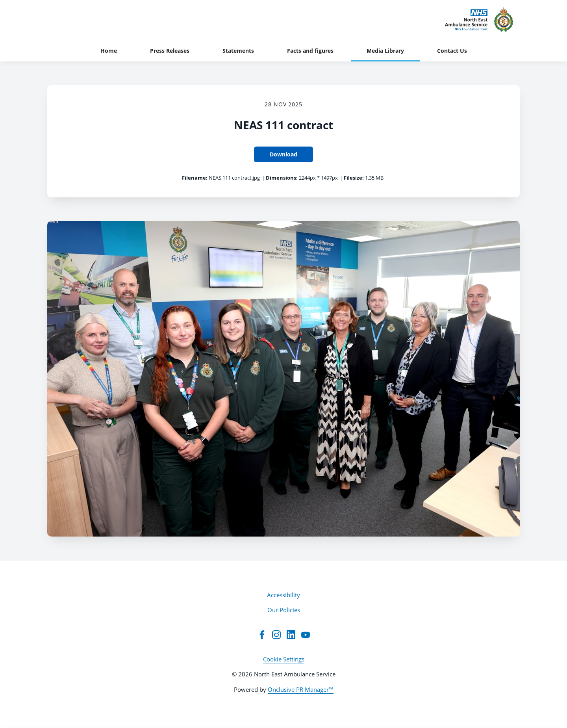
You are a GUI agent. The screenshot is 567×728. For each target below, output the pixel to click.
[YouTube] (306, 635)
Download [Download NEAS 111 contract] (283, 154)
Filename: (195, 178)
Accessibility (283, 595)
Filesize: (354, 178)
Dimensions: (282, 178)
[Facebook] (262, 635)
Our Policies (284, 610)
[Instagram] (276, 635)
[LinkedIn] (291, 635)
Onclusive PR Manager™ (301, 689)
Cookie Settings (284, 659)
